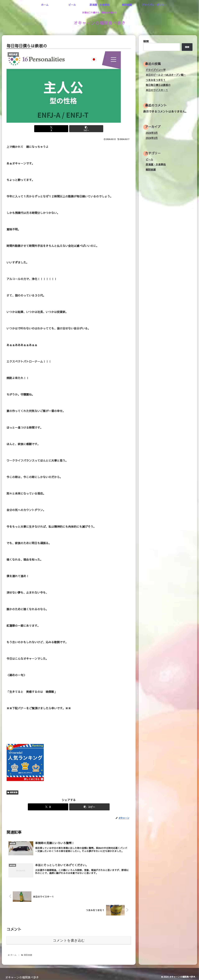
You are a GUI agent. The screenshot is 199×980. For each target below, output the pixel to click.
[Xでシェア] (58, 129)
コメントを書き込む (69, 940)
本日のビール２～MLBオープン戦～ (166, 75)
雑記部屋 (12, 792)
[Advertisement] (63, 728)
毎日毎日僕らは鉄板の (158, 85)
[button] (79, 129)
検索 (146, 41)
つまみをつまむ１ (156, 80)
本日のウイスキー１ (157, 90)
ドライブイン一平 (156, 70)
